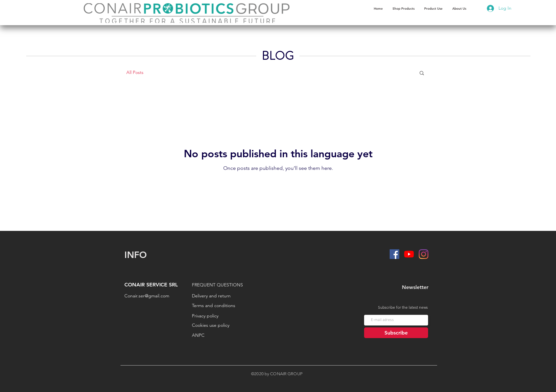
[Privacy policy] (227, 316)
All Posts (135, 72)
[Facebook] (394, 254)
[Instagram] (424, 254)
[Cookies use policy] (229, 325)
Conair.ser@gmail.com (147, 296)
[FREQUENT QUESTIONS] (223, 285)
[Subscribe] (396, 333)
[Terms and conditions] (216, 306)
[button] (433, 9)
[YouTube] (409, 254)
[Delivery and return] (215, 296)
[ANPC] (220, 335)
